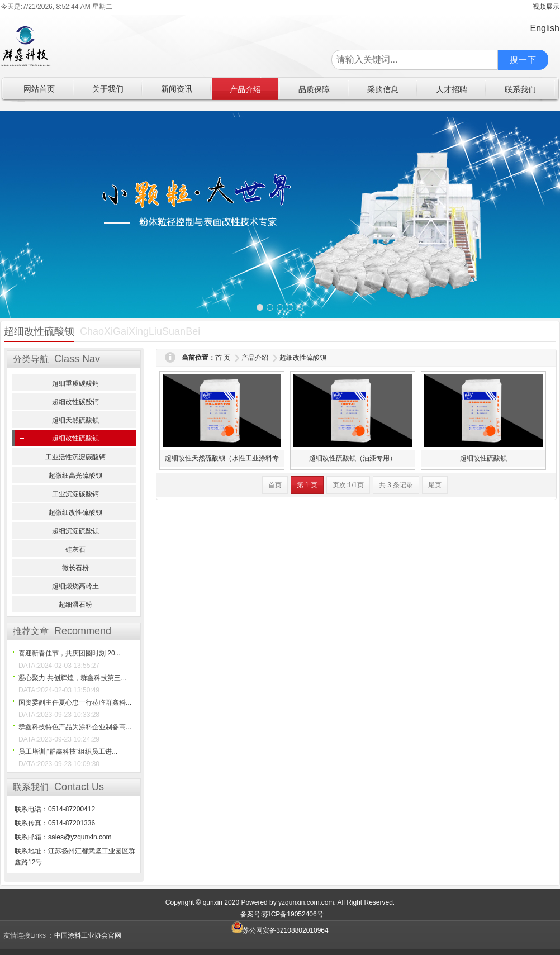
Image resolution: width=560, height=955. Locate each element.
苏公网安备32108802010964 (280, 930)
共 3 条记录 (396, 485)
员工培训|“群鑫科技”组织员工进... (68, 752)
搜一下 (523, 60)
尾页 (435, 485)
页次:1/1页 (348, 485)
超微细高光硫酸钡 (75, 476)
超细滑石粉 (75, 605)
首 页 (223, 358)
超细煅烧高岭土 (75, 586)
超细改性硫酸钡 (75, 438)
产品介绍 (255, 358)
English (545, 28)
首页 (275, 485)
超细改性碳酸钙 (75, 402)
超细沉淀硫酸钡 (75, 531)
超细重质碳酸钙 (75, 383)
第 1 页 (307, 485)
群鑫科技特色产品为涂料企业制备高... (75, 727)
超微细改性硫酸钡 (75, 512)
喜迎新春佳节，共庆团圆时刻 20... (70, 653)
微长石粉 (75, 568)
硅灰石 (75, 549)
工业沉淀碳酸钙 (75, 494)
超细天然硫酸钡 (75, 420)
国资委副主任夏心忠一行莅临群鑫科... (75, 702)
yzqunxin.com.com (306, 902)
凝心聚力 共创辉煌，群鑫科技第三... (72, 678)
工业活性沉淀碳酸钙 (75, 457)
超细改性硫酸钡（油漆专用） (353, 458)
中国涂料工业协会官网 (88, 935)
